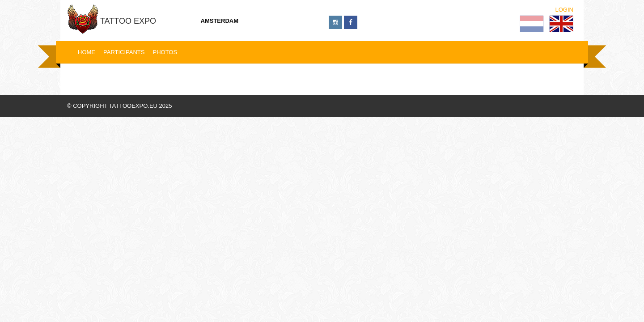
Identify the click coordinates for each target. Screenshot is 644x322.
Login (564, 10)
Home (87, 52)
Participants (124, 52)
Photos (165, 52)
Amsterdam (220, 21)
